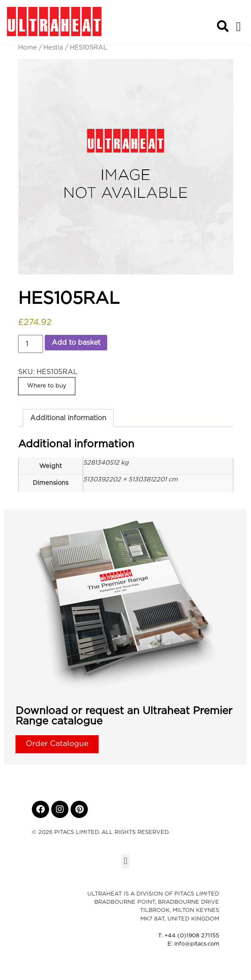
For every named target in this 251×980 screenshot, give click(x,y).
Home (28, 48)
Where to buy (47, 386)
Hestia (53, 48)
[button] (239, 27)
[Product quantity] (31, 344)
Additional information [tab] (68, 418)
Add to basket (76, 343)
